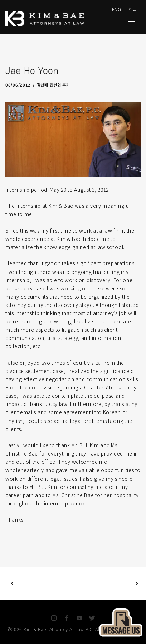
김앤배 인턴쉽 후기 (53, 85)
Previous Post (12, 583)
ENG (117, 9)
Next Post (105, 583)
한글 (133, 9)
